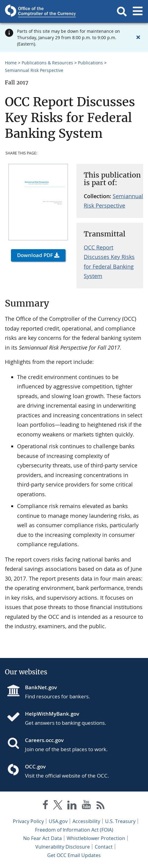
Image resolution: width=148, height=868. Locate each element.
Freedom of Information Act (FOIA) (74, 830)
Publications (90, 63)
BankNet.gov (41, 687)
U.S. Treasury (120, 821)
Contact (104, 847)
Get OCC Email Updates (74, 855)
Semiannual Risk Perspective (34, 70)
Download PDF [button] (35, 255)
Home (11, 63)
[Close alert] (138, 38)
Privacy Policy (28, 821)
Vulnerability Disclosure (63, 847)
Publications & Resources (47, 63)
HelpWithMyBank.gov (52, 714)
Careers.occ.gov (44, 740)
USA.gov (58, 821)
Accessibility (86, 821)
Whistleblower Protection (96, 838)
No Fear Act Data (42, 838)
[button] (122, 12)
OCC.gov (35, 766)
